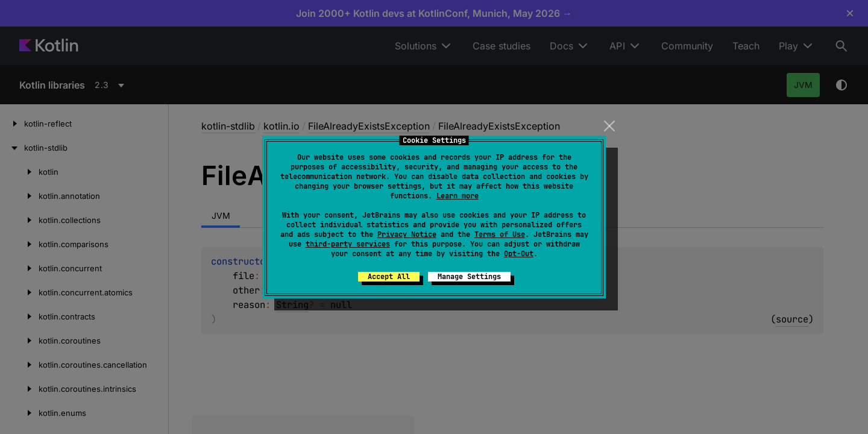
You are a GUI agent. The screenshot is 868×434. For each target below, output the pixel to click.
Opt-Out (519, 254)
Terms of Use (500, 234)
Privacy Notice (407, 234)
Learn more (458, 196)
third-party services (348, 244)
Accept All (389, 277)
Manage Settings (469, 277)
